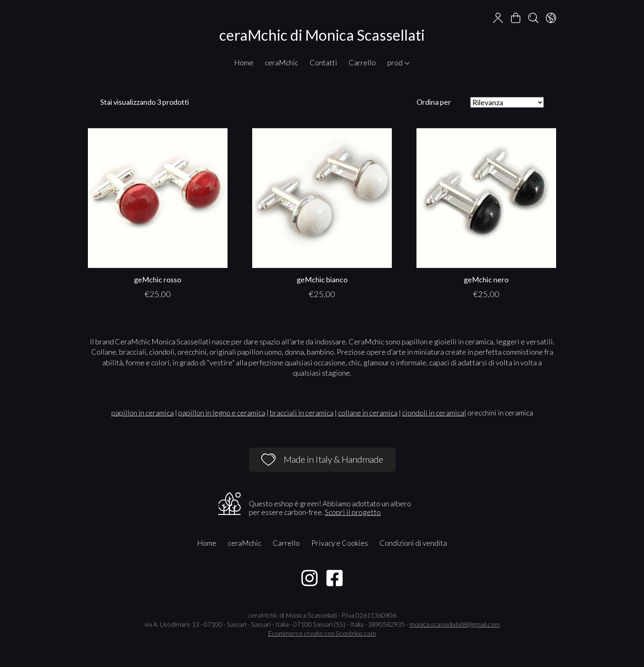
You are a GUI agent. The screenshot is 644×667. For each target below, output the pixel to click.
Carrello (362, 62)
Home (244, 62)
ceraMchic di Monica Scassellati (322, 35)
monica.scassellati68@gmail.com (455, 624)
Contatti (323, 62)
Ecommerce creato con (322, 633)
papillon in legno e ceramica (222, 413)
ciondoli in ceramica (433, 413)
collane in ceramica (368, 413)
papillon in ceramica (143, 413)
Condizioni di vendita (413, 543)
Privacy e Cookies (340, 543)
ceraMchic (282, 62)
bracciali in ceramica (302, 413)
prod (399, 62)
